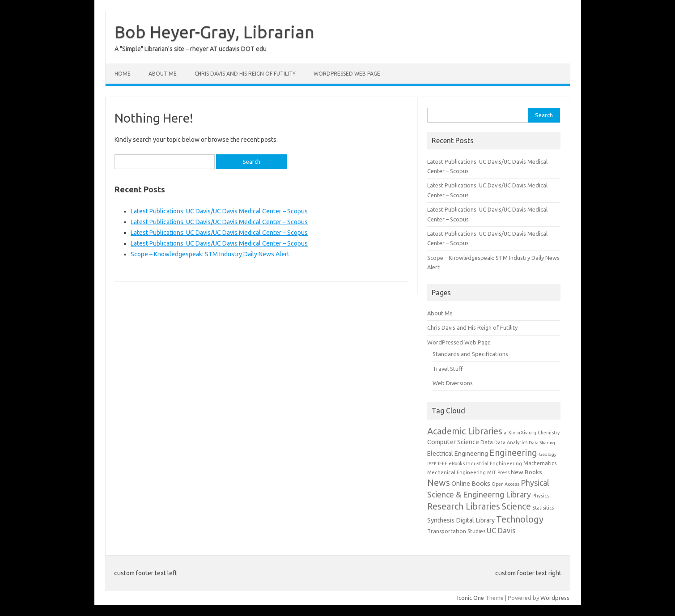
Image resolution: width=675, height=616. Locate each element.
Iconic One (471, 598)
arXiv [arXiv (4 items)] (509, 433)
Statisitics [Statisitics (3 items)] (543, 508)
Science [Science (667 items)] (516, 506)
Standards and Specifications (470, 354)
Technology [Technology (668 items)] (520, 519)
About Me (163, 74)
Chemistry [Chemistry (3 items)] (549, 433)
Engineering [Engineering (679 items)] (513, 452)
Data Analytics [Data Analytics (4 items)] (511, 442)
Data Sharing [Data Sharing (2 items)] (542, 443)
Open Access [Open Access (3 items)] (505, 484)
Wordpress (555, 598)
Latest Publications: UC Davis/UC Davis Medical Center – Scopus (219, 211)
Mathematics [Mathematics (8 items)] (540, 463)
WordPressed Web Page (347, 74)
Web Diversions (453, 383)
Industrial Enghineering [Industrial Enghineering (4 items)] (494, 463)
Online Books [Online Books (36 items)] (471, 483)
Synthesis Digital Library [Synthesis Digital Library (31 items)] (461, 520)
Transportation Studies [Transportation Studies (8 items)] (456, 531)
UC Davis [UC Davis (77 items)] (501, 531)
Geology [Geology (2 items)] (548, 454)
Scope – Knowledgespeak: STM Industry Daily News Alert (210, 254)
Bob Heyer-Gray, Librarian (214, 32)
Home (123, 74)
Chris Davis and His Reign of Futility (245, 74)
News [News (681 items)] (439, 482)
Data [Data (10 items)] (487, 442)
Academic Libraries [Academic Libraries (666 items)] (465, 431)
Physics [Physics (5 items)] (541, 495)
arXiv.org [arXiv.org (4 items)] (526, 433)
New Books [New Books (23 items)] (526, 472)
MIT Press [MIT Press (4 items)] (498, 472)
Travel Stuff (448, 369)
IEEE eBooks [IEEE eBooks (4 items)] (451, 463)
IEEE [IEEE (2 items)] (432, 464)
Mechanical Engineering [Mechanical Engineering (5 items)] (456, 472)
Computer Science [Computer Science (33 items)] (453, 442)
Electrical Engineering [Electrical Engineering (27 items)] (458, 454)
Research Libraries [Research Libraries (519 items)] (464, 506)
